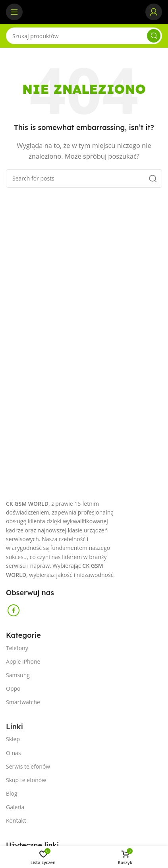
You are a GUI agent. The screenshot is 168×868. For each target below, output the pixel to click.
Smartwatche (23, 702)
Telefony (17, 648)
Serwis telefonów (28, 766)
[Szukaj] (84, 36)
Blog (12, 793)
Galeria (15, 807)
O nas (14, 753)
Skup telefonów (26, 780)
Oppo (13, 688)
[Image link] (6, 495)
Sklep (13, 739)
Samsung (18, 675)
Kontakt (16, 820)
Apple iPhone (23, 661)
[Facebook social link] (14, 610)
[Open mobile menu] (14, 12)
